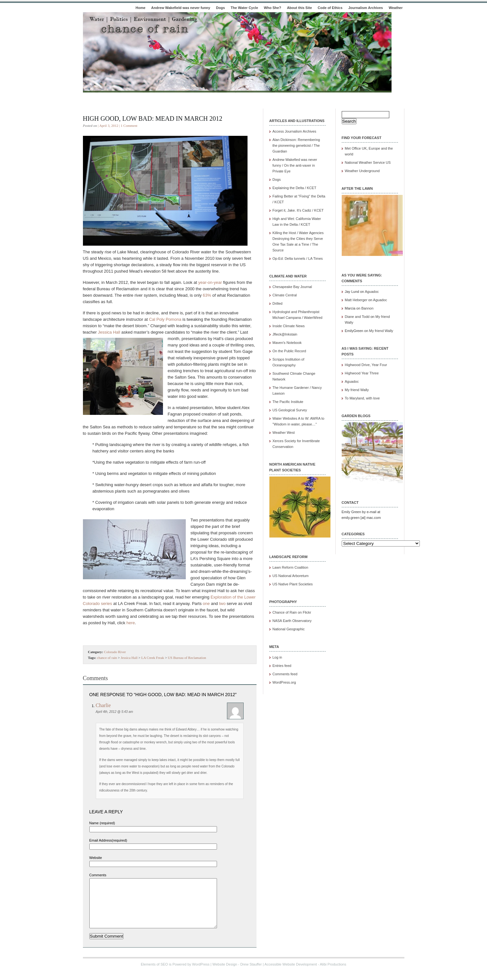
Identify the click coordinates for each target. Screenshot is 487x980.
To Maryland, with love (362, 398)
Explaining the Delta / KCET (294, 188)
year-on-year (210, 282)
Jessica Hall (109, 332)
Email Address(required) (108, 840)
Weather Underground (362, 171)
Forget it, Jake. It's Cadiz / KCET (298, 210)
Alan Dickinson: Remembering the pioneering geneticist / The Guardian (296, 145)
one (206, 604)
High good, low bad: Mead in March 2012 (153, 118)
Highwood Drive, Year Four (366, 365)
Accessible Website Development (291, 974)
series (107, 604)
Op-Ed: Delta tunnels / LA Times (298, 258)
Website (96, 858)
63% (207, 295)
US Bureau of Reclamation (187, 658)
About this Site (300, 8)
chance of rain (107, 658)
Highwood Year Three (362, 373)
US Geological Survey (290, 410)
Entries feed (282, 666)
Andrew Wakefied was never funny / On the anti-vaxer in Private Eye (295, 165)
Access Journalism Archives (294, 131)
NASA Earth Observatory (292, 621)
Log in (277, 657)
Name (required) (102, 823)
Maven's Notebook (287, 343)
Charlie (103, 705)
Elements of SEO (154, 974)
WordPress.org (284, 682)
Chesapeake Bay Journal (292, 287)
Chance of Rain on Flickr (292, 612)
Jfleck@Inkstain (285, 334)
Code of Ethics (330, 8)
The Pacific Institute (288, 402)
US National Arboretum (291, 576)
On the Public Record (289, 351)
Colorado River (115, 652)
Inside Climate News (289, 326)
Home (141, 8)
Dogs (221, 8)
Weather (396, 8)
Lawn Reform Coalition (290, 567)
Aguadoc (372, 292)
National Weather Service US (368, 162)
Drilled (278, 303)
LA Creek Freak (153, 658)
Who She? (273, 8)
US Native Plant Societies (293, 584)
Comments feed (285, 674)
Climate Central (285, 295)
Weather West (284, 433)
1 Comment (129, 126)
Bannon (367, 308)
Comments (98, 875)
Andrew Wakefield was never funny (181, 8)
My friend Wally (381, 331)
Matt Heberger (356, 300)
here (131, 623)
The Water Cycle (244, 8)
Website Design (225, 974)
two (222, 604)
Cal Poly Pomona (165, 319)
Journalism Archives (365, 8)
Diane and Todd (357, 317)
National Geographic (289, 629)
